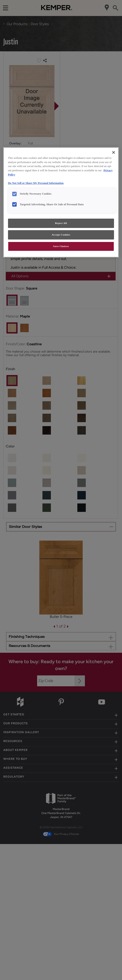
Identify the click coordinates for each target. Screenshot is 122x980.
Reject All (61, 223)
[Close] (114, 152)
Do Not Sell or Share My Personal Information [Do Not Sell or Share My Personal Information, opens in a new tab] (36, 183)
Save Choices (61, 246)
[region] (61, 202)
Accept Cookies (61, 235)
